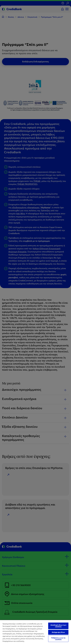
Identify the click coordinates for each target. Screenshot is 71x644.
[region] (35, 632)
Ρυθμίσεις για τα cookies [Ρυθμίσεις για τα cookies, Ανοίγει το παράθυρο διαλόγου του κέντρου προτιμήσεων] (58, 639)
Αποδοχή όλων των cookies (58, 626)
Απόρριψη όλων (58, 632)
